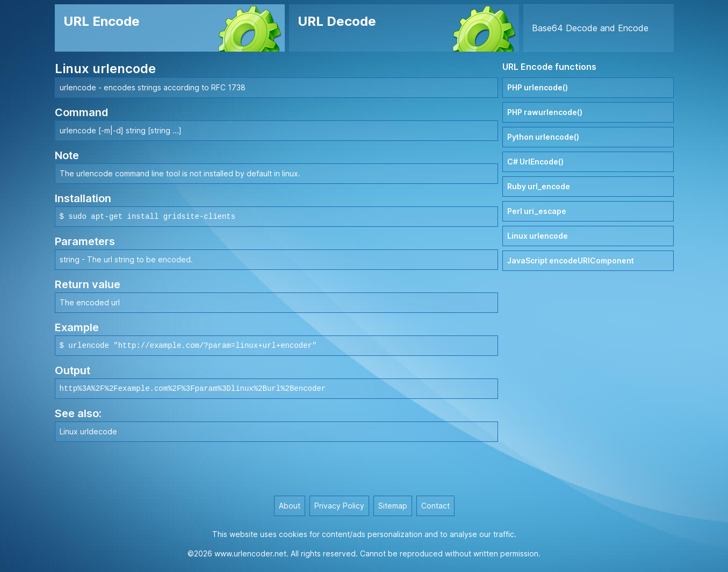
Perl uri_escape (537, 211)
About (290, 506)
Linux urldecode (88, 431)
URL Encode (102, 21)
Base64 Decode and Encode (590, 28)
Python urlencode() (543, 137)
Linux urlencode (538, 236)
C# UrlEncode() (535, 162)
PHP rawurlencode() (545, 112)
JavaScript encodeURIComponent (571, 260)
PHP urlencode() (538, 87)
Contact (435, 506)
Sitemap (393, 506)
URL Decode (337, 21)
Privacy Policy (339, 506)
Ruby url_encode (539, 186)
